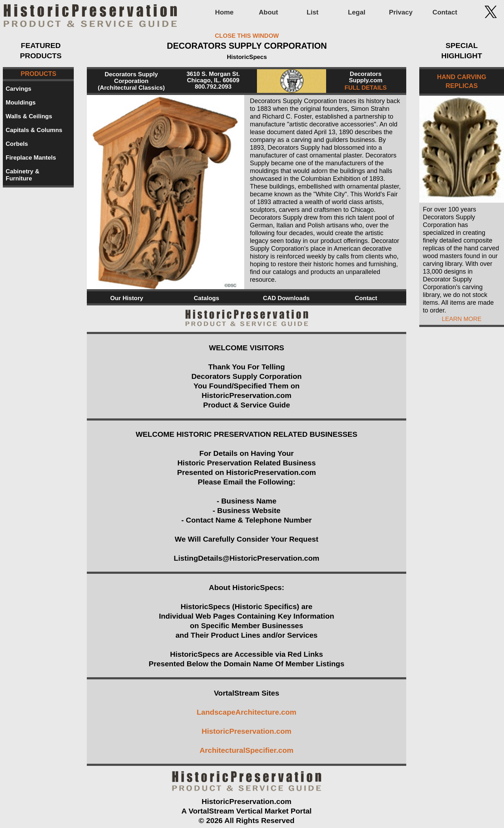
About (268, 12)
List (313, 12)
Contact (445, 12)
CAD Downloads (286, 298)
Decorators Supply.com (365, 77)
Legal (357, 12)
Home (224, 12)
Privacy (401, 12)
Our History (127, 298)
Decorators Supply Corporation (131, 78)
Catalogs (206, 298)
